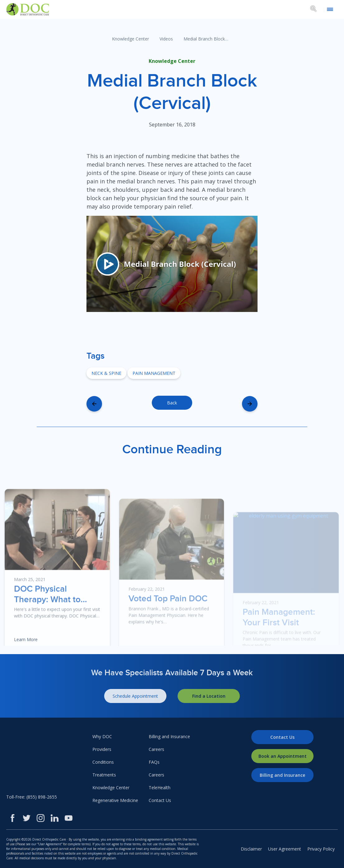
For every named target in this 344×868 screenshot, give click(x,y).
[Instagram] (41, 818)
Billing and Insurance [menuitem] (169, 736)
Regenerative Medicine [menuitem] (115, 800)
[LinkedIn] (55, 818)
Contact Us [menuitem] (160, 800)
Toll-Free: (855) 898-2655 (32, 797)
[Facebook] (13, 818)
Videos (166, 39)
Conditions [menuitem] (103, 762)
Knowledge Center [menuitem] (111, 788)
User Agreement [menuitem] (285, 849)
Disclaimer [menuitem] (251, 849)
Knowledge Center (130, 39)
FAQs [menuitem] (154, 762)
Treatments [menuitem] (104, 775)
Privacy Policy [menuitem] (321, 849)
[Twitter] (27, 818)
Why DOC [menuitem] (102, 736)
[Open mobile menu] (330, 9)
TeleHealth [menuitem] (160, 788)
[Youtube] (69, 818)
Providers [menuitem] (102, 749)
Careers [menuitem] (156, 749)
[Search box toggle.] (314, 10)
